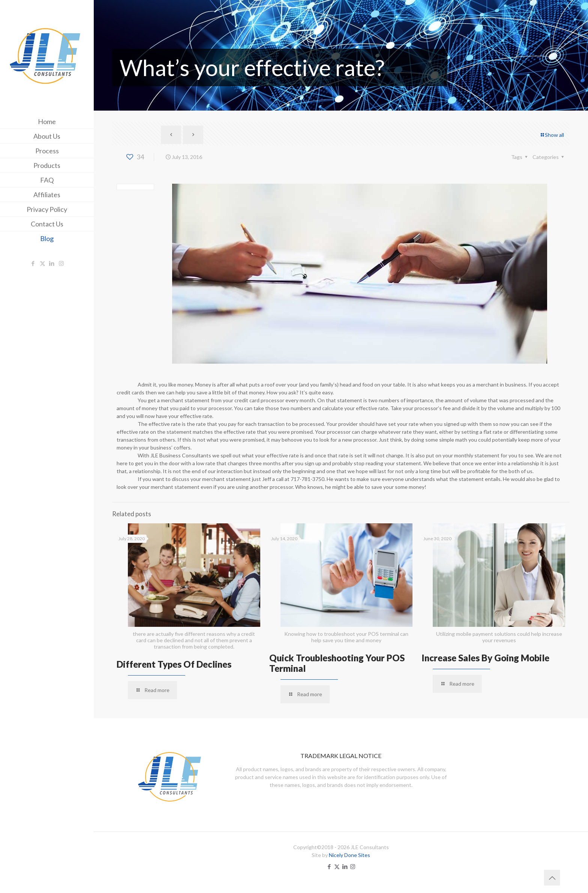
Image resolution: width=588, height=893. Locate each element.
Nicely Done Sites (349, 855)
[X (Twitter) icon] (43, 263)
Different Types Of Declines (174, 664)
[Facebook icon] (33, 263)
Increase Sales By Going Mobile (485, 658)
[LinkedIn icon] (52, 263)
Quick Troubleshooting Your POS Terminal (337, 663)
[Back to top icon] (552, 878)
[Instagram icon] (61, 263)
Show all (552, 135)
